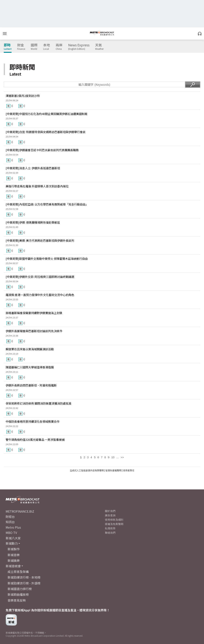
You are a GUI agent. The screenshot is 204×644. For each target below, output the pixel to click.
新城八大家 (13, 538)
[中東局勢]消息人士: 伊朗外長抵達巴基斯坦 (33, 168)
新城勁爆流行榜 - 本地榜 (24, 577)
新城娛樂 (14, 560)
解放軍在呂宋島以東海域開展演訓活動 (30, 349)
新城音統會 (13, 566)
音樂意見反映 (17, 600)
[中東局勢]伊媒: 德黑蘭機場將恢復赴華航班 (33, 222)
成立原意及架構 (18, 572)
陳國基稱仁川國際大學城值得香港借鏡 (30, 367)
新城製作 (14, 549)
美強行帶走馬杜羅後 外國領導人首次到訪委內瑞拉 (37, 186)
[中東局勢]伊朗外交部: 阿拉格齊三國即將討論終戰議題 (40, 277)
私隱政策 (110, 528)
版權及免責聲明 (114, 524)
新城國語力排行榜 (20, 589)
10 (113, 457)
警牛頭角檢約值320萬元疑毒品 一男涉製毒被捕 (35, 440)
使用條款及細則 (114, 520)
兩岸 (59, 47)
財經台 (10, 517)
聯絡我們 (110, 533)
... (117, 457)
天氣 (99, 47)
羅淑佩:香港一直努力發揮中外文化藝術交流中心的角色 (40, 295)
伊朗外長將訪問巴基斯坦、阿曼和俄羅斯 (31, 385)
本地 (47, 47)
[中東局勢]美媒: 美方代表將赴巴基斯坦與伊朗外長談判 (40, 240)
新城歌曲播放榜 (18, 594)
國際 (34, 47)
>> (122, 457)
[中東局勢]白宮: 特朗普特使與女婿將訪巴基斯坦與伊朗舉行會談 (46, 132)
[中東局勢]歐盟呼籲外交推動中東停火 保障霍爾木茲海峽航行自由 (47, 259)
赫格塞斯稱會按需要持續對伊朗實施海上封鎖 (34, 313)
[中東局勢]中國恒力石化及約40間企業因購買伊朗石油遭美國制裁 (47, 114)
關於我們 (110, 511)
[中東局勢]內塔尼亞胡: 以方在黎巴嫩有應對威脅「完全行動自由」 (47, 204)
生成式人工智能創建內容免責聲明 (87, 470)
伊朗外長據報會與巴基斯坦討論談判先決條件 (34, 331)
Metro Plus (13, 527)
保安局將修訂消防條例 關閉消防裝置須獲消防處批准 (38, 403)
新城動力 (12, 543)
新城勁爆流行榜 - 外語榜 (24, 583)
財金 (21, 47)
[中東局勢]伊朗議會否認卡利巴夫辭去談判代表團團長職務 (42, 150)
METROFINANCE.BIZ (20, 511)
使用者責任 (129, 470)
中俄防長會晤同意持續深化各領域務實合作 (33, 421)
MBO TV (11, 533)
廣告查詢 (110, 515)
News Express (79, 47)
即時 (8, 47)
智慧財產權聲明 (113, 470)
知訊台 (10, 522)
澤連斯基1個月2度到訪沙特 (23, 96)
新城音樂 (14, 555)
